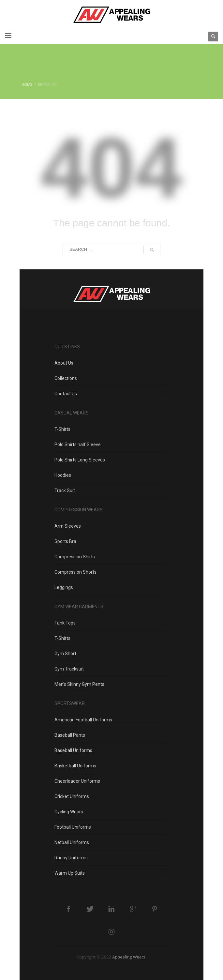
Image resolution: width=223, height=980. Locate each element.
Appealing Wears (129, 957)
